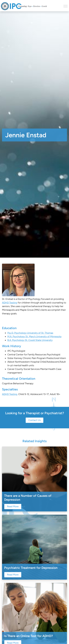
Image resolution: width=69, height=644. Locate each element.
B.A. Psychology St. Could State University (30, 340)
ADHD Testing (10, 303)
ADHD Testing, (10, 394)
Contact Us (34, 420)
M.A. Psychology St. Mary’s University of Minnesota (34, 337)
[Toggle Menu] (66, 6)
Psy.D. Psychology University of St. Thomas (30, 333)
